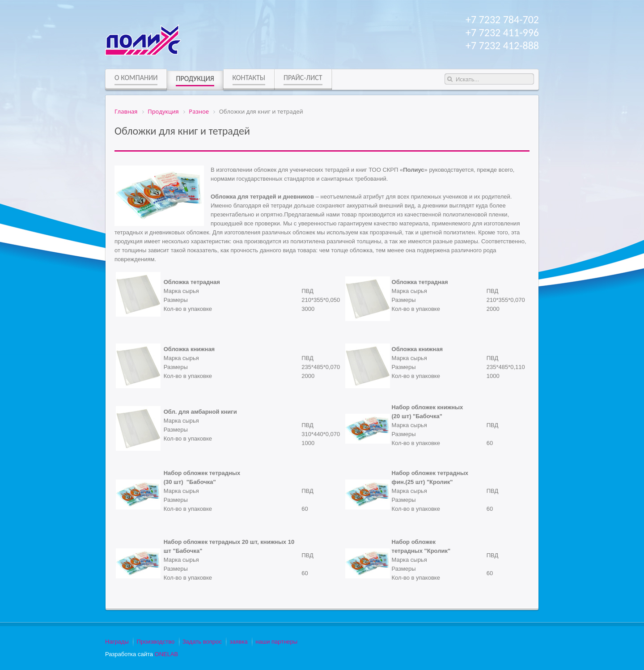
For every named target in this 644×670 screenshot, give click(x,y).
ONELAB (167, 654)
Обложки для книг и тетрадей (182, 131)
